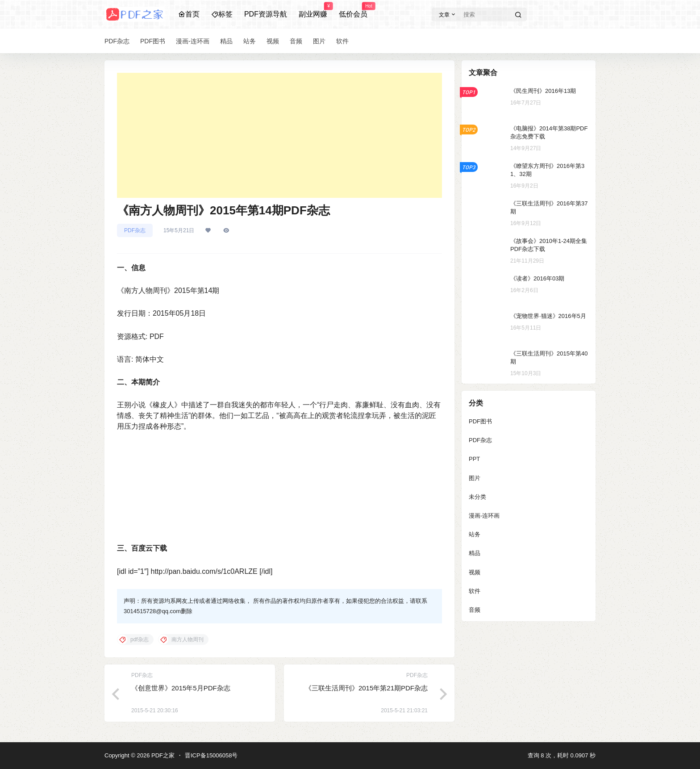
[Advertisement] (279, 135)
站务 (475, 534)
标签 (222, 14)
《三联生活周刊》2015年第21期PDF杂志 (366, 688)
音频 (475, 610)
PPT (474, 459)
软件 (475, 591)
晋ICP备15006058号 (211, 755)
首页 (189, 14)
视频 (475, 572)
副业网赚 (313, 10)
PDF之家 (162, 755)
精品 (475, 553)
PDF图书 (480, 421)
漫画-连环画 (484, 516)
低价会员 (353, 10)
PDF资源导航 (266, 14)
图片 (475, 478)
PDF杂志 (135, 230)
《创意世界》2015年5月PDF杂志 (181, 688)
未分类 (477, 497)
